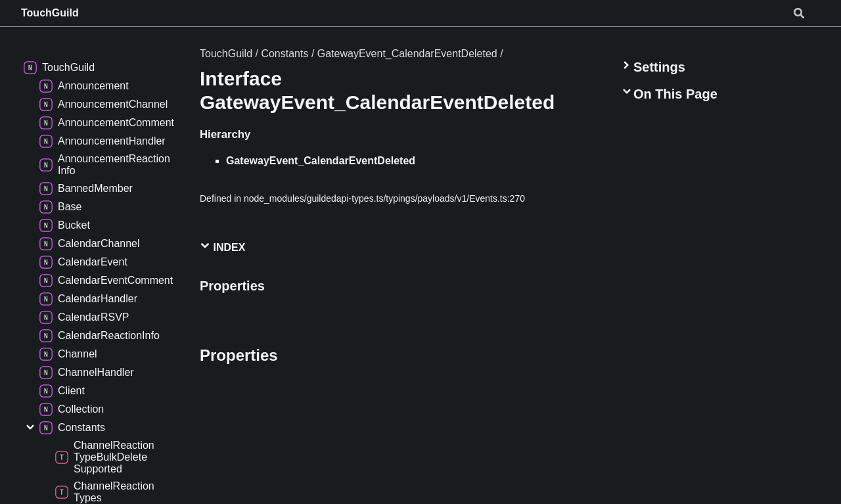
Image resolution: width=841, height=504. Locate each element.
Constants (284, 54)
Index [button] (222, 247)
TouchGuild (50, 13)
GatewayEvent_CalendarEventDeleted (407, 54)
